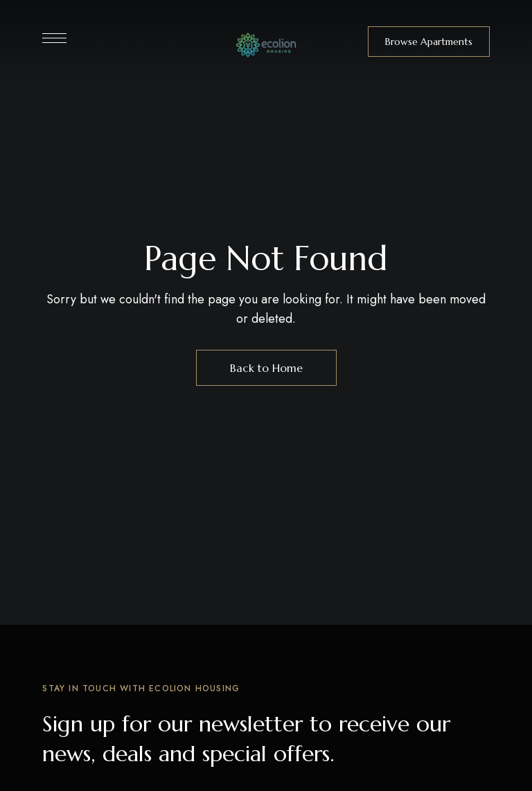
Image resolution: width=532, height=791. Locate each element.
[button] (429, 42)
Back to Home (266, 368)
